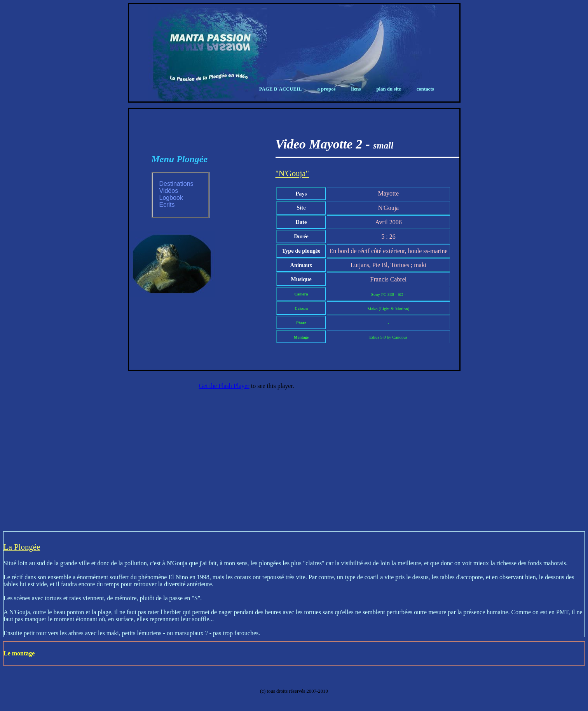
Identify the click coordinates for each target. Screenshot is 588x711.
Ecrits (167, 205)
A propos (326, 89)
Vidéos (169, 191)
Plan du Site (388, 89)
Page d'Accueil (281, 89)
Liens (356, 89)
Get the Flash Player (224, 386)
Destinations (176, 184)
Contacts (425, 89)
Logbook (171, 198)
